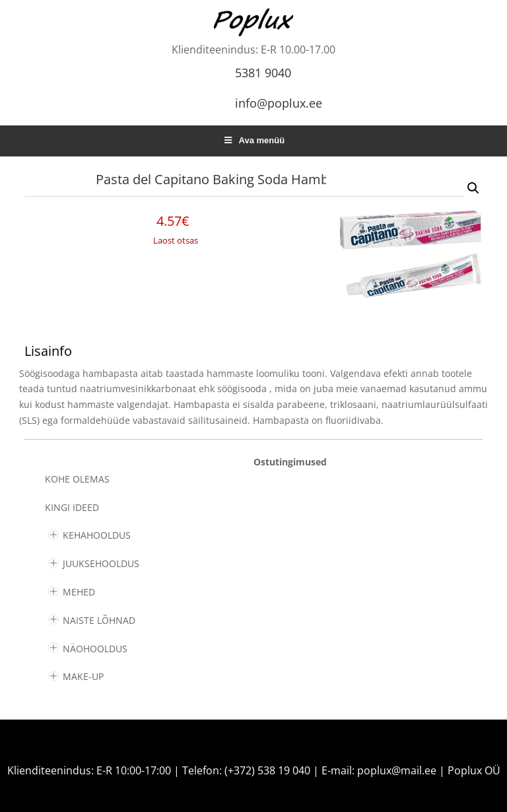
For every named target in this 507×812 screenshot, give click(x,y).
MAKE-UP (83, 676)
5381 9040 (263, 73)
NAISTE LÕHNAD (99, 620)
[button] (473, 188)
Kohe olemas (77, 479)
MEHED (79, 592)
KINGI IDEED (72, 507)
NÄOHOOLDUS (95, 649)
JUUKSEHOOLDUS (101, 563)
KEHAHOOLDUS (97, 535)
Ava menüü (253, 140)
